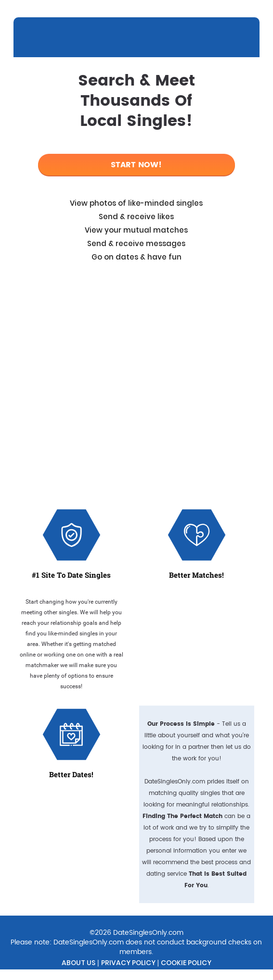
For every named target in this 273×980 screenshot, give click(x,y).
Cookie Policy (186, 963)
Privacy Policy (128, 963)
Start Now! (136, 165)
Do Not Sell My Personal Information (112, 974)
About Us (78, 963)
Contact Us (207, 974)
